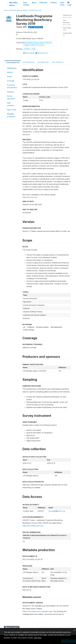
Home (6, 10)
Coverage (11, 81)
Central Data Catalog (15, 10)
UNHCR (25, 10)
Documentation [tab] (43, 62)
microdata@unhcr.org (57, 511)
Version (10, 72)
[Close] (74, 630)
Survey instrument (11, 97)
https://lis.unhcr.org (30, 197)
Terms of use (62, 4)
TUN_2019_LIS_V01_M (35, 10)
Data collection (11, 104)
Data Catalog (26, 4)
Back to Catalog (12, 627)
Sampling (10, 92)
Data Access (12, 110)
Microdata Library (13, 4)
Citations (54, 3)
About (34, 3)
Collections (43, 3)
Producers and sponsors (12, 86)
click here (38, 638)
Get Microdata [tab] (58, 62)
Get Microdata (36, 27)
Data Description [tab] (28, 62)
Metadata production (11, 115)
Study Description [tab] (13, 63)
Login (69, 4)
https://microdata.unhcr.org (33, 526)
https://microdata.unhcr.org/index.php (37, 611)
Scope (9, 76)
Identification (12, 68)
